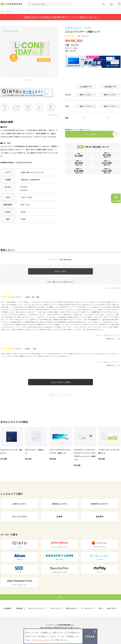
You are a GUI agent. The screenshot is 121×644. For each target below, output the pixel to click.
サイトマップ (55, 608)
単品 (79, 156)
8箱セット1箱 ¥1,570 (107, 163)
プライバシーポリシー (37, 608)
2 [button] (32, 80)
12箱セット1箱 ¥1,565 (107, 171)
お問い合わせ (71, 608)
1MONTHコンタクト (100, 504)
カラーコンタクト (19, 517)
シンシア (9, 11)
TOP (2, 11)
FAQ (100, 608)
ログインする (60, 271)
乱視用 (60, 517)
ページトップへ (61, 598)
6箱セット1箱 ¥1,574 (79, 163)
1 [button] (26, 80)
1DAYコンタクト (20, 504)
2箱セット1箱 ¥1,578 (107, 156)
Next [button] (60, 48)
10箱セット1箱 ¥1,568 (79, 171)
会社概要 (7, 608)
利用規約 (19, 608)
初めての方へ (112, 608)
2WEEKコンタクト (60, 504)
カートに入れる (88, 134)
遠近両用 (100, 517)
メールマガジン (87, 608)
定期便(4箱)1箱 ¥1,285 (97, 147)
